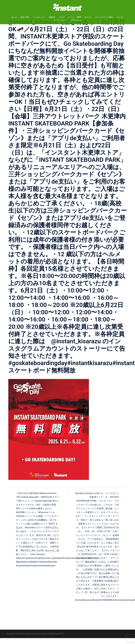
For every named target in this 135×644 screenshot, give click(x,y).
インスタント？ (39, 17)
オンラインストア (60, 20)
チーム (71, 17)
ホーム (14, 17)
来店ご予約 (25, 17)
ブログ (62, 17)
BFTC (61, 640)
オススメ (88, 17)
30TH (79, 17)
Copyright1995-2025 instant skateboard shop (27, 640)
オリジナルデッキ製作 (104, 17)
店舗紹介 (52, 17)
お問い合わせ (76, 20)
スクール (120, 17)
